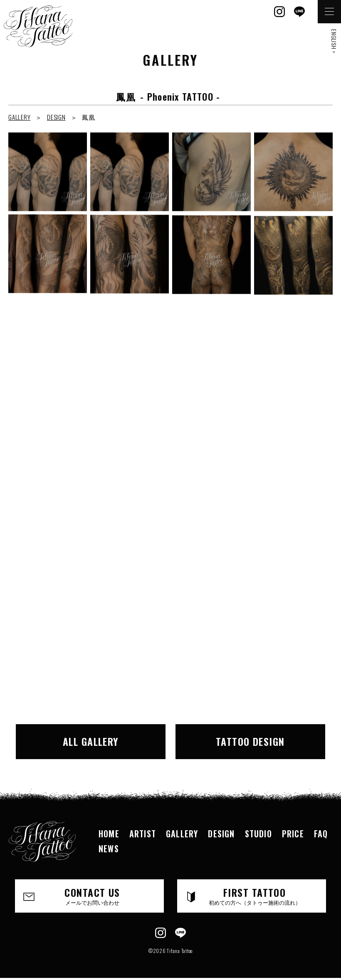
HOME (109, 834)
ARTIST (143, 834)
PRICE (293, 834)
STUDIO (258, 834)
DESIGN (56, 117)
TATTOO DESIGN (250, 741)
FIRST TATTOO (255, 896)
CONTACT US (92, 896)
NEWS (109, 849)
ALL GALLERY (91, 741)
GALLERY (19, 117)
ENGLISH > (334, 41)
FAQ (321, 834)
